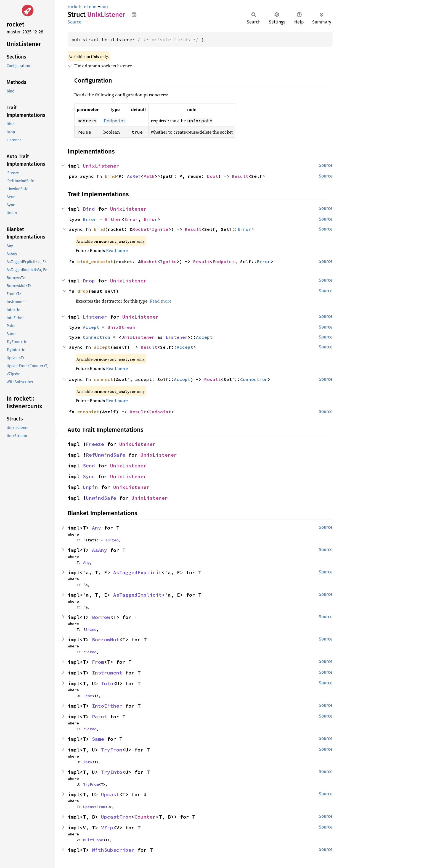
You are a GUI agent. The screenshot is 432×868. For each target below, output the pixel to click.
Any (96, 528)
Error (90, 219)
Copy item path (134, 14)
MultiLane (93, 840)
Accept (91, 327)
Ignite (160, 229)
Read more (117, 250)
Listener (95, 317)
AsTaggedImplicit (137, 595)
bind (110, 176)
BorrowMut (106, 640)
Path (149, 176)
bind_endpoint (95, 261)
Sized (113, 540)
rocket (74, 7)
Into (107, 683)
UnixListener (101, 166)
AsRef (134, 176)
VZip (107, 828)
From (98, 662)
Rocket (141, 229)
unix (104, 7)
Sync (89, 476)
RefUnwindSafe (106, 455)
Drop (89, 281)
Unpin (90, 487)
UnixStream (121, 327)
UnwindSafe (101, 498)
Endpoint (224, 261)
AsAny (100, 550)
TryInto (112, 772)
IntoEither (107, 706)
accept (102, 347)
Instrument (107, 673)
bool (213, 176)
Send (89, 466)
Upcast (110, 794)
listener (90, 7)
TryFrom (112, 750)
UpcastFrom (94, 807)
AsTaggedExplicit (137, 572)
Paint (100, 717)
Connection (97, 337)
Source (75, 22)
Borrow (101, 617)
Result (240, 176)
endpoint (88, 412)
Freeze (95, 444)
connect (104, 379)
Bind (89, 209)
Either (113, 219)
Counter (145, 817)
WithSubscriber (113, 850)
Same (98, 739)
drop (83, 291)
